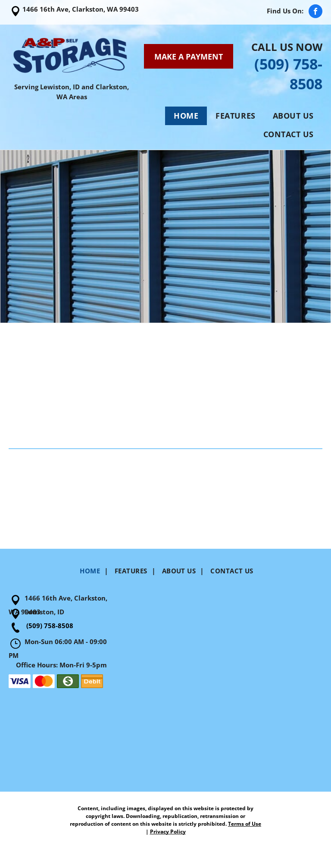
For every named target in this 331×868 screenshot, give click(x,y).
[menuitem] (186, 116)
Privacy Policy (168, 832)
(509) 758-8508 (50, 626)
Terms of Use (245, 824)
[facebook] (315, 12)
